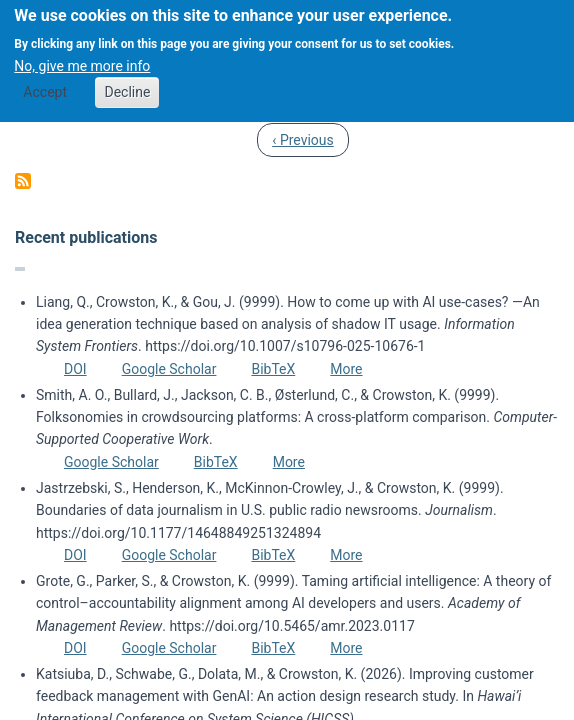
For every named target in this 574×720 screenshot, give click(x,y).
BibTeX (273, 369)
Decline (127, 80)
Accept (45, 80)
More (346, 369)
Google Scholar (169, 369)
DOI (75, 369)
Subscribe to (23, 181)
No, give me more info (82, 53)
